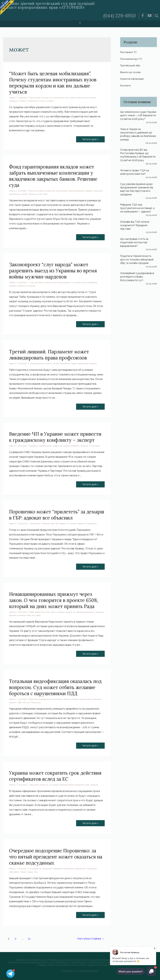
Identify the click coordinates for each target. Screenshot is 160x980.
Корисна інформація (132, 79)
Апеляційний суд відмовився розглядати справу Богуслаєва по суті (137, 277)
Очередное (58, 869)
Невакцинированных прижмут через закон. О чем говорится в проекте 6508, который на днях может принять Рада (54, 600)
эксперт (96, 446)
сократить (79, 785)
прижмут (99, 612)
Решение (33, 194)
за (68, 524)
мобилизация (83, 98)
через (38, 615)
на (74, 612)
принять (13, 615)
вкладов (40, 191)
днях (47, 612)
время (48, 283)
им (50, 98)
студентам (32, 101)
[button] (80, 23)
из (73, 283)
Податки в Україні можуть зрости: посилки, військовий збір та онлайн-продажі (137, 260)
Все (53, 524)
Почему (23, 101)
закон (53, 612)
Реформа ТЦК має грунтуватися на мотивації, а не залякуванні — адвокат (137, 208)
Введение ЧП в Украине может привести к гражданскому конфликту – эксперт (55, 437)
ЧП (90, 446)
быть (32, 98)
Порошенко (92, 524)
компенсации (15, 194)
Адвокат (46, 524)
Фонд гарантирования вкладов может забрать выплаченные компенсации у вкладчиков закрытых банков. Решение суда (53, 176)
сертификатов (66, 785)
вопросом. (58, 699)
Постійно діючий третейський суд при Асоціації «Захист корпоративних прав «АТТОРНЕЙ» (48, 5)
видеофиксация (46, 699)
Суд (28, 703)
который (61, 612)
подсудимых (80, 869)
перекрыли (14, 101)
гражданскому (45, 446)
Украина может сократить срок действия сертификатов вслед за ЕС (55, 776)
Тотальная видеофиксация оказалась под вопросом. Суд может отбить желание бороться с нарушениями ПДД (55, 687)
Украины (32, 286)
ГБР (57, 524)
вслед (43, 785)
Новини (12, 98)
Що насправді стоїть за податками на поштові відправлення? (134, 242)
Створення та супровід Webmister (80, 971)
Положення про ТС (132, 59)
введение (34, 446)
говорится (40, 612)
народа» (13, 286)
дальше (45, 98)
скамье (30, 872)
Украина (94, 785)
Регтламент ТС (129, 52)
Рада (29, 615)
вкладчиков (50, 191)
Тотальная (36, 703)
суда (40, 194)
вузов (38, 98)
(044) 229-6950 (120, 16)
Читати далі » (90, 139)
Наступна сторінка (91, 939)
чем (33, 615)
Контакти (126, 85)
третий (93, 364)
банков (32, 191)
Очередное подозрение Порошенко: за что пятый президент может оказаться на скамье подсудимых (56, 857)
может (93, 98)
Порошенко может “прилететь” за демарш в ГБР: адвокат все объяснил (57, 515)
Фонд (45, 194)
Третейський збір (130, 65)
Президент (14, 872)
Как (67, 98)
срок (87, 785)
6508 (32, 612)
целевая (50, 101)
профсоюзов (83, 364)
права (74, 364)
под (24, 703)
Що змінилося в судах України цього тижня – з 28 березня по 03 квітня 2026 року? (138, 115)
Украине (84, 446)
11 (29, 939)
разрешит (22, 286)
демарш (63, 524)
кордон (73, 98)
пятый (23, 872)
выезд (54, 283)
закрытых (98, 191)
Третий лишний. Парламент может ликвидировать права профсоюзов (49, 355)
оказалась (97, 699)
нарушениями (85, 699)
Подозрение (69, 869)
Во (37, 283)
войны (41, 283)
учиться (42, 101)
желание (67, 699)
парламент (65, 364)
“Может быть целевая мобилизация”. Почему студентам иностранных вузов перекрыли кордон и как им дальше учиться (53, 83)
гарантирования (76, 191)
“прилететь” (35, 524)
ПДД (19, 703)
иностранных (59, 98)
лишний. (48, 364)
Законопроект (64, 283)
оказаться (47, 869)
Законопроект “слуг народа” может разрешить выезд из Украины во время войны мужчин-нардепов (53, 271)
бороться (34, 699)
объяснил (81, 524)
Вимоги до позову (131, 72)
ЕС (47, 785)
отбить (13, 703)
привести (75, 446)
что (36, 872)
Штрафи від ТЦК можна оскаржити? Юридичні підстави (135, 225)
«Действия (34, 785)
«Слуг (32, 283)
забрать (89, 191)
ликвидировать (37, 364)
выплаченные (62, 191)
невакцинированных (85, 612)
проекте (22, 615)
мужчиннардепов (89, 283)
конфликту (58, 446)
